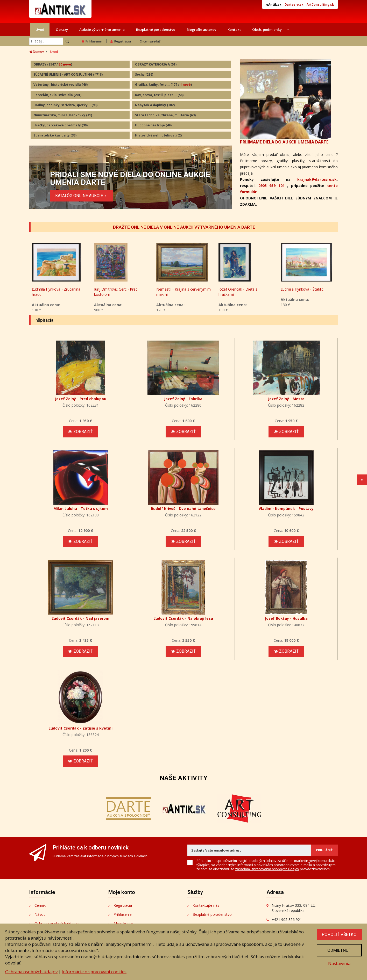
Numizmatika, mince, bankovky (63, 115)
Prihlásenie (92, 41)
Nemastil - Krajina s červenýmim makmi (246, 292)
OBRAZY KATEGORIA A (156, 64)
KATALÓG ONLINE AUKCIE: (81, 196)
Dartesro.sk (294, 5)
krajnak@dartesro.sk (317, 179)
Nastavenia (339, 963)
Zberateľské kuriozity (55, 135)
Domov (37, 52)
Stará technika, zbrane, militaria (165, 115)
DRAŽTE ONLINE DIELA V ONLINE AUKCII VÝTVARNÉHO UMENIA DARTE (184, 227)
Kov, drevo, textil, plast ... (159, 95)
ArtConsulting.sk (320, 5)
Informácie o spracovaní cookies (94, 972)
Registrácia (121, 41)
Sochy (144, 74)
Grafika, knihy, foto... (163, 85)
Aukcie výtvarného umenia (102, 30)
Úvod (40, 30)
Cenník (40, 905)
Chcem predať (150, 41)
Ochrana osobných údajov (31, 972)
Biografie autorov (201, 30)
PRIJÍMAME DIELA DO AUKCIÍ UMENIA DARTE (284, 142)
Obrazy (62, 30)
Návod (40, 914)
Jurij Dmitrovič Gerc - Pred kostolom (178, 292)
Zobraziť (80, 432)
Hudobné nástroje (153, 125)
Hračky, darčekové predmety (61, 125)
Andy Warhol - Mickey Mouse (56, 289)
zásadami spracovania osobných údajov (267, 869)
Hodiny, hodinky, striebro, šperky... (65, 105)
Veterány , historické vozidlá (61, 85)
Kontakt (234, 30)
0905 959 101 (271, 186)
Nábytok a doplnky (155, 105)
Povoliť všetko (339, 934)
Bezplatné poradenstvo (156, 30)
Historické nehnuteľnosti (158, 135)
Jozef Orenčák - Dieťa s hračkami (300, 292)
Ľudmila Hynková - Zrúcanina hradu (118, 292)
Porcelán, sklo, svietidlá (57, 95)
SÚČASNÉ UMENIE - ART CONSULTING (68, 74)
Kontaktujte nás (206, 905)
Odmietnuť (339, 950)
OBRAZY (53, 64)
